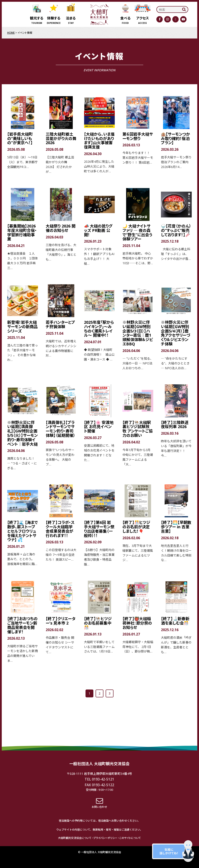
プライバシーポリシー (105, 838)
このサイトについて (130, 838)
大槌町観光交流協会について (75, 838)
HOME (11, 33)
